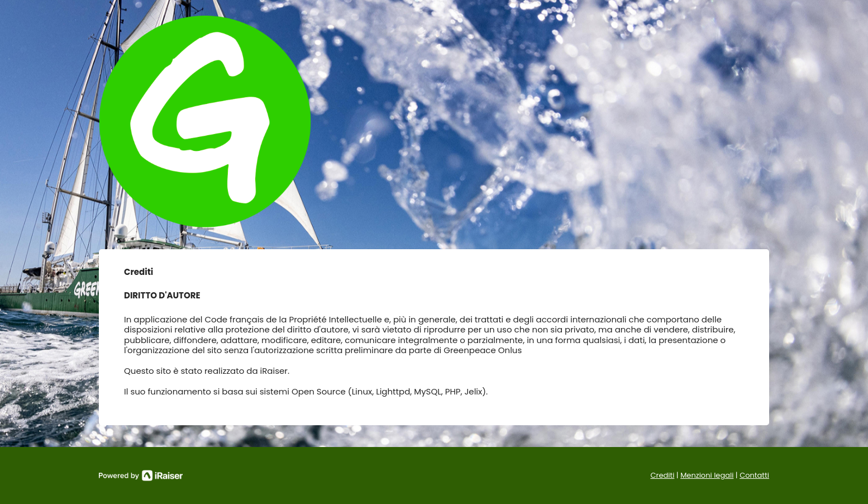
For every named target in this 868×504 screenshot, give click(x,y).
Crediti (663, 475)
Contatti (754, 475)
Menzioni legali (707, 475)
